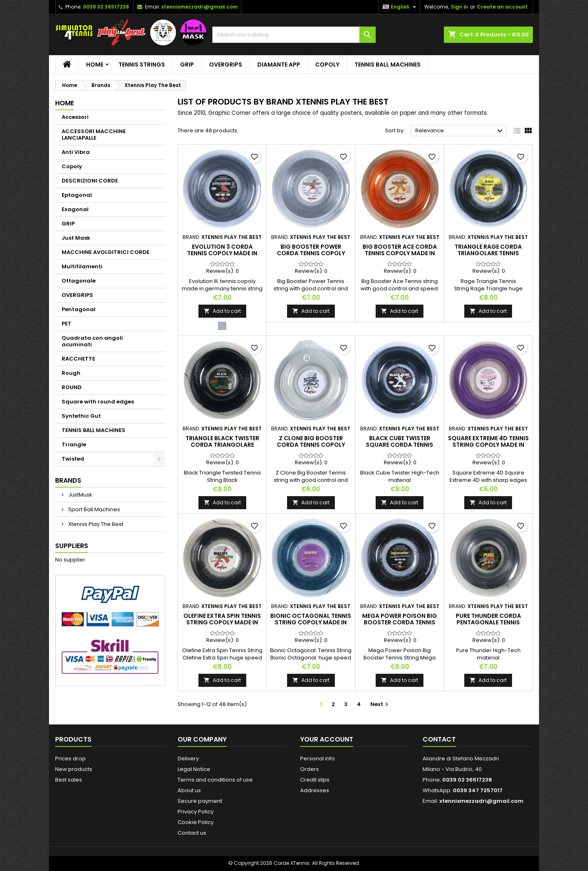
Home (95, 65)
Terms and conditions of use (215, 780)
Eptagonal (77, 195)
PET (67, 324)
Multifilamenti (82, 266)
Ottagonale (79, 281)
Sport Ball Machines (94, 509)
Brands (68, 480)
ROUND (72, 387)
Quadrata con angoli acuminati (92, 341)
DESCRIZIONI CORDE (90, 181)
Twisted (73, 459)
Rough (71, 373)
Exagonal (75, 209)
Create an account (502, 7)
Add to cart (222, 311)
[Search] (294, 35)
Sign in (459, 7)
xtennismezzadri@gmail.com (199, 7)
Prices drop (70, 759)
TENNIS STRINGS (142, 65)
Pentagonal (79, 309)
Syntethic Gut (81, 416)
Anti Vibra (76, 152)
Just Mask (76, 238)
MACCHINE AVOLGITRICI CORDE (106, 252)
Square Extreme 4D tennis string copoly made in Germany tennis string (488, 445)
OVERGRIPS (226, 65)
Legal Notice (194, 769)
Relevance (460, 131)
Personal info (317, 759)
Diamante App (279, 65)
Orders (310, 769)
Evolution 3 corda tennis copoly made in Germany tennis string (222, 253)
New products (74, 769)
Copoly (327, 65)
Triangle (74, 444)
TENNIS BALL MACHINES (388, 65)
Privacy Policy (196, 812)
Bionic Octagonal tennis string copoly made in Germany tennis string (311, 622)
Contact (439, 739)
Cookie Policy (196, 822)
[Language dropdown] (400, 7)
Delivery (188, 759)
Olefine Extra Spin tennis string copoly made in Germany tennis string (222, 622)
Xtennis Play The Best (95, 524)
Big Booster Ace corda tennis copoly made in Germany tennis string (400, 253)
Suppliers (72, 546)
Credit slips (315, 780)
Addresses (315, 790)
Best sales (69, 780)
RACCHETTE (78, 359)
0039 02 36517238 (106, 7)
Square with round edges (98, 402)
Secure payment (200, 801)
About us (189, 790)
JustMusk (80, 495)
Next (380, 704)
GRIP (187, 65)
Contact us (192, 833)
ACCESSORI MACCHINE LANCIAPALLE (94, 135)
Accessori (75, 117)
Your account (327, 739)
